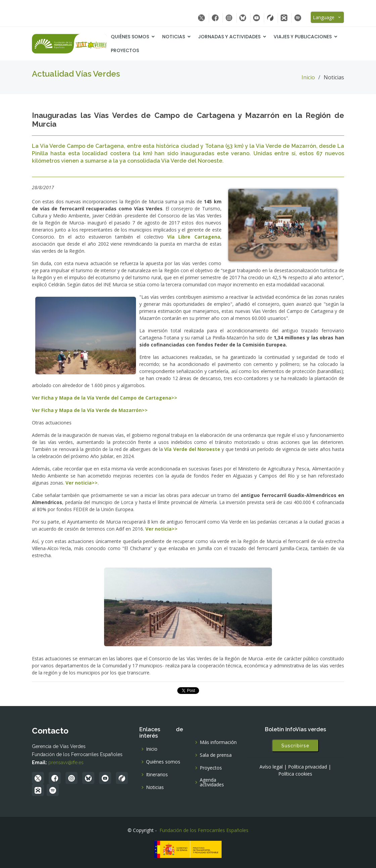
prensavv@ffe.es (66, 762)
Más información (218, 742)
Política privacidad (308, 767)
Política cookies (295, 774)
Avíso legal (271, 767)
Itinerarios (157, 775)
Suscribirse (295, 746)
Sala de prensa (216, 755)
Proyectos (125, 50)
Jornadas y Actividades (229, 37)
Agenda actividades (212, 782)
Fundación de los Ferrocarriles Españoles (204, 830)
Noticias (174, 37)
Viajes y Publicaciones (303, 37)
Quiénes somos (130, 37)
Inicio (308, 77)
